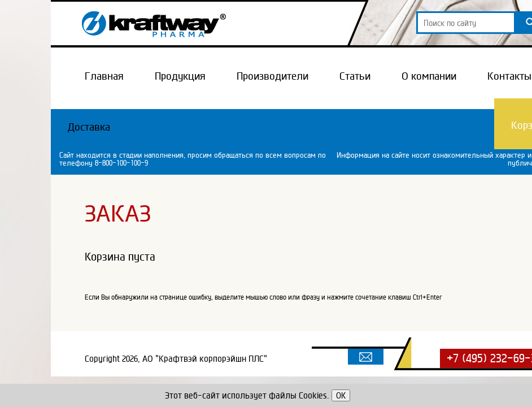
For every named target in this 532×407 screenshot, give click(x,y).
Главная (104, 76)
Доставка (89, 127)
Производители (272, 76)
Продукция (180, 76)
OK (341, 395)
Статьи (355, 76)
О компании (429, 76)
